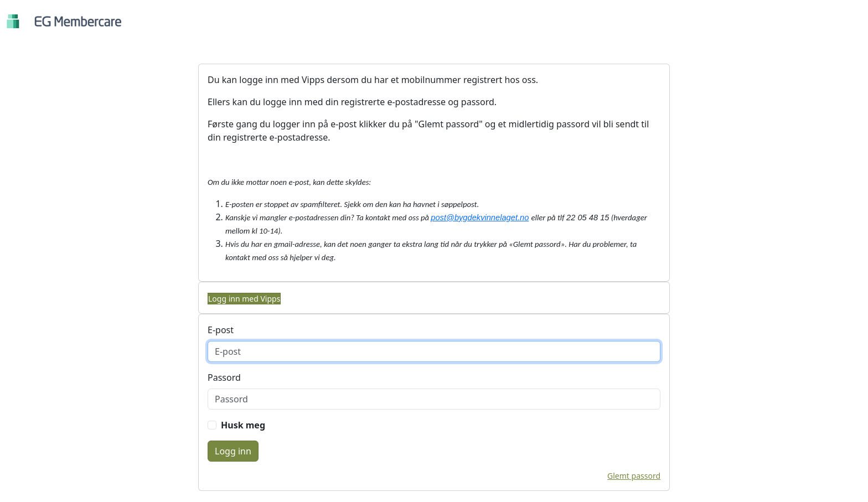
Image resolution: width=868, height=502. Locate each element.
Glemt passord (634, 476)
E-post (221, 330)
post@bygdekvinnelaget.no (480, 218)
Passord (224, 377)
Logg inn (233, 451)
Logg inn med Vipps (244, 299)
